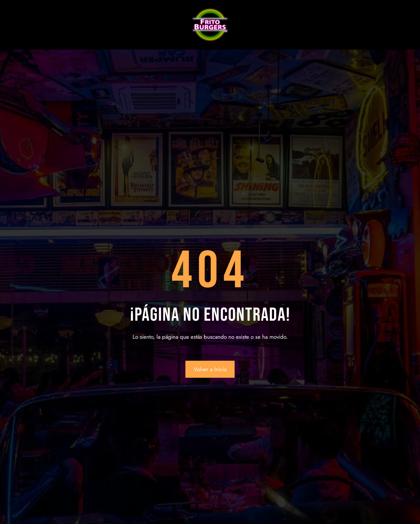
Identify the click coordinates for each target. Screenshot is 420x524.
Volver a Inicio (210, 369)
